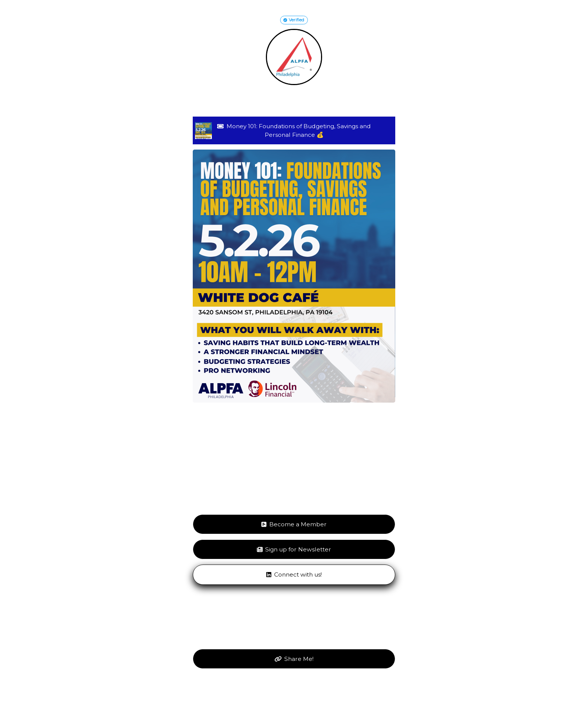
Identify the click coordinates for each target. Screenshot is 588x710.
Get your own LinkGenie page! (294, 690)
